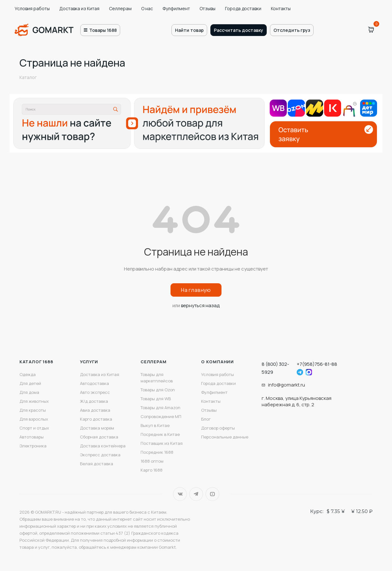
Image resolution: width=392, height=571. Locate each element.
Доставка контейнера (103, 446)
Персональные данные (225, 437)
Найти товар (189, 30)
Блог (206, 419)
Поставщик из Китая (162, 443)
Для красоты (33, 410)
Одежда (28, 374)
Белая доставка (97, 464)
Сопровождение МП (161, 416)
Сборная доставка (99, 437)
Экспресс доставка (100, 455)
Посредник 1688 (157, 452)
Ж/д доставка (94, 401)
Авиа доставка (95, 410)
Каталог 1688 (36, 362)
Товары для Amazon (160, 408)
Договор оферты (218, 428)
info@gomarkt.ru (287, 385)
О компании (218, 362)
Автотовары (32, 437)
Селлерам (120, 8)
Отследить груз (292, 30)
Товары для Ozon (158, 390)
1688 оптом (152, 461)
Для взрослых (34, 419)
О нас (147, 8)
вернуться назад (200, 305)
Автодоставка (94, 383)
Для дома (29, 392)
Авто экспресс (95, 392)
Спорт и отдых (34, 428)
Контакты (281, 8)
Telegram (196, 494)
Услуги (89, 362)
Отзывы (207, 8)
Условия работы (32, 8)
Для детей (30, 383)
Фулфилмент (176, 8)
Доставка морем (97, 428)
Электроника (33, 446)
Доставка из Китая (79, 8)
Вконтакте (180, 494)
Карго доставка (96, 419)
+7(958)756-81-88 (317, 364)
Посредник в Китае (160, 434)
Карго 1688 (152, 470)
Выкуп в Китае (155, 425)
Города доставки (243, 8)
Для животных (34, 401)
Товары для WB (156, 399)
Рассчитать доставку (239, 30)
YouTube (212, 494)
